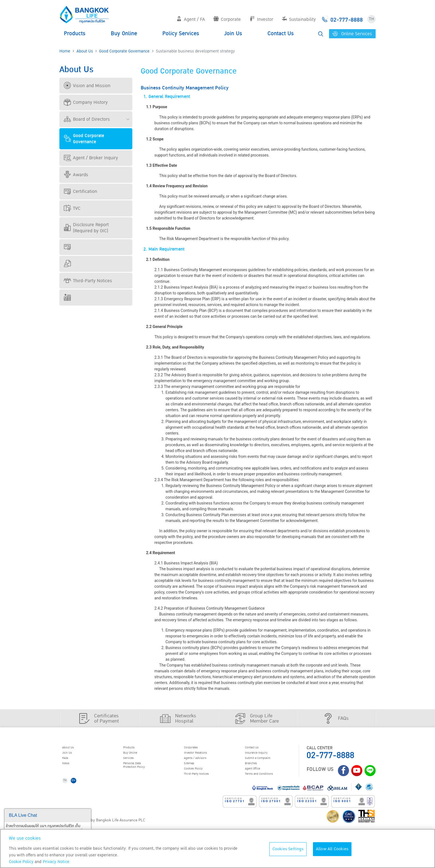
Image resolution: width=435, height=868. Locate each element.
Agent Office (258, 777)
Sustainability (299, 19)
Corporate (227, 19)
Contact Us (281, 34)
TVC (72, 208)
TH (371, 19)
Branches (256, 770)
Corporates (196, 748)
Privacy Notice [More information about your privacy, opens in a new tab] (56, 862)
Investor (261, 19)
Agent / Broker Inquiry (91, 158)
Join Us (233, 34)
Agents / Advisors (203, 763)
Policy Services (181, 34)
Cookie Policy (21, 862)
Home (65, 51)
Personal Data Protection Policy (141, 772)
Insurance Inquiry (264, 756)
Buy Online (124, 34)
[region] (217, 848)
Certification (80, 191)
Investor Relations (203, 756)
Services (133, 763)
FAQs (69, 763)
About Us (85, 51)
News (69, 770)
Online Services (352, 34)
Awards (76, 175)
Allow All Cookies (332, 849)
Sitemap (193, 770)
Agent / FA (191, 19)
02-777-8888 (330, 755)
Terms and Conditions (267, 784)
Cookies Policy (199, 777)
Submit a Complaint (265, 763)
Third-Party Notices (88, 281)
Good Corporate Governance (124, 51)
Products (75, 34)
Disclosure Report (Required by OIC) (86, 228)
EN (79, 793)
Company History (86, 102)
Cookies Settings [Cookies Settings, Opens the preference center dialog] (288, 849)
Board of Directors (87, 119)
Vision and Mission (87, 86)
